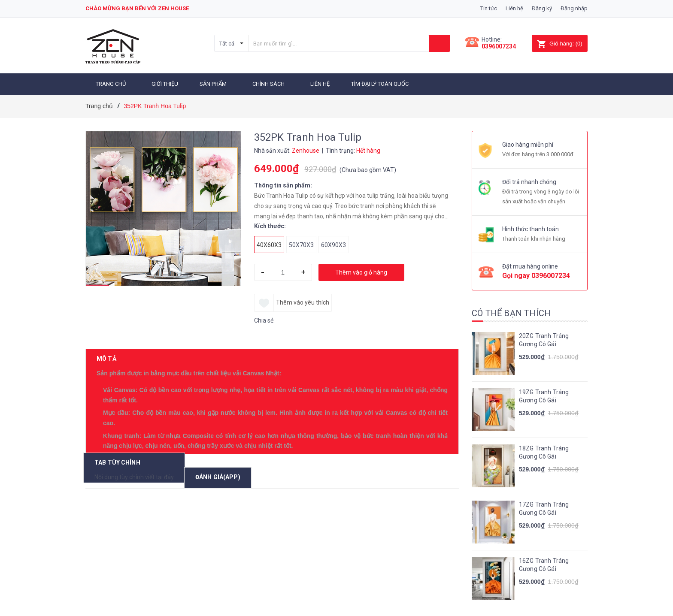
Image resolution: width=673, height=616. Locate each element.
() (559, 44)
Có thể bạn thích (511, 310)
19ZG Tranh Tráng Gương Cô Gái (544, 393)
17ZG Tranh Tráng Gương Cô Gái (544, 506)
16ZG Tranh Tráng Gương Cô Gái (544, 562)
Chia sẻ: (264, 317)
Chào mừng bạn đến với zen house (137, 8)
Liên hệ (514, 8)
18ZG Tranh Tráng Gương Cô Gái (544, 450)
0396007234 (499, 46)
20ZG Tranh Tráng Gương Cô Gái (544, 337)
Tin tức (489, 8)
